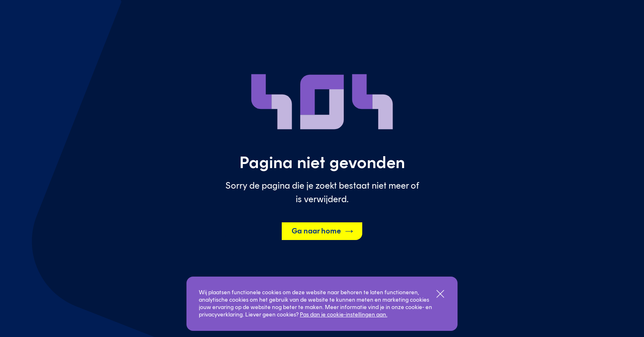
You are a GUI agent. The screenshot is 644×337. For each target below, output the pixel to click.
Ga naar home (323, 231)
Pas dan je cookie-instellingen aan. (344, 315)
